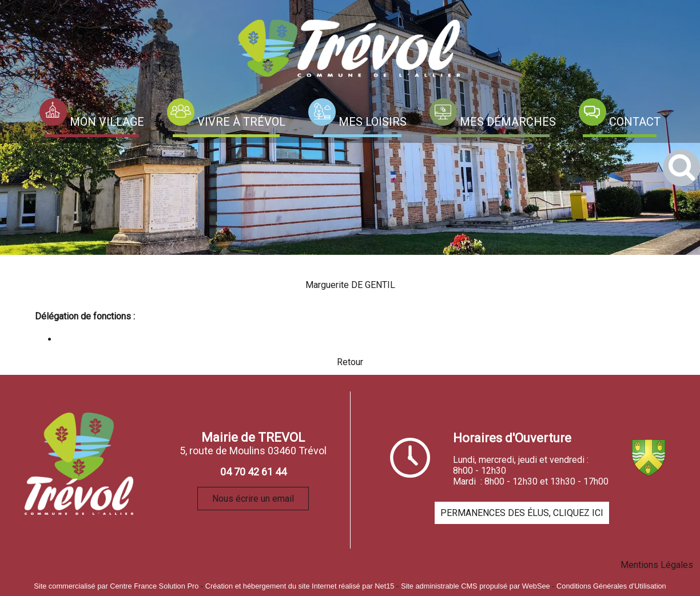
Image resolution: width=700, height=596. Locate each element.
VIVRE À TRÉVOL (241, 122)
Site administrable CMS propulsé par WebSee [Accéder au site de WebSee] (476, 586)
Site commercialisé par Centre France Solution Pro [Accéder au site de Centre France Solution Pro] (116, 586)
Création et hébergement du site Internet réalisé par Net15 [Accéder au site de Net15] (300, 586)
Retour (350, 362)
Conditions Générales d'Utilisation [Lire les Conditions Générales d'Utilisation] (611, 586)
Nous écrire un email (253, 499)
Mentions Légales (657, 565)
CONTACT (635, 122)
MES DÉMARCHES (508, 122)
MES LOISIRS (373, 122)
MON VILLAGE (107, 122)
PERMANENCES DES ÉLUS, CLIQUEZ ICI (522, 513)
